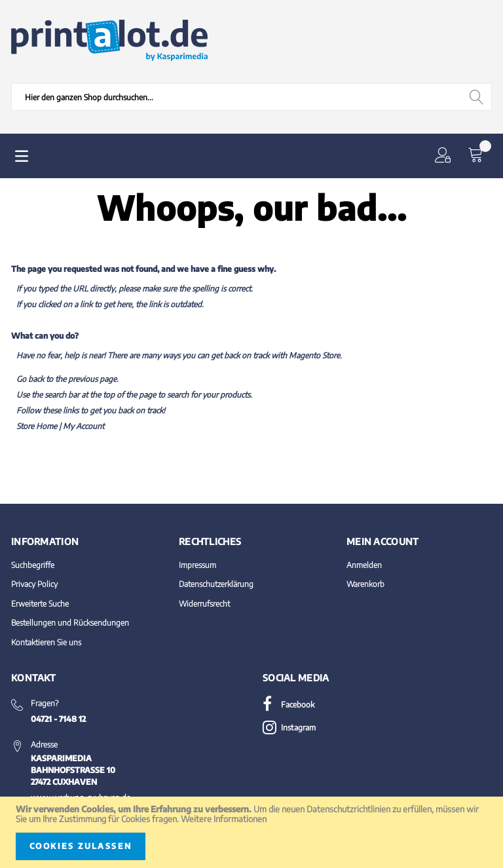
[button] (445, 156)
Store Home (37, 426)
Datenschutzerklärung (216, 584)
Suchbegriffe (33, 565)
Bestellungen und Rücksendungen (70, 623)
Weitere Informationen (224, 819)
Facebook (289, 705)
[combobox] (251, 97)
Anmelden (364, 565)
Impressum (197, 565)
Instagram (289, 727)
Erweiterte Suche (40, 604)
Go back (30, 379)
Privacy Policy (34, 584)
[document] (251, 832)
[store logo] (109, 41)
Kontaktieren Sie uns (46, 642)
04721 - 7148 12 (58, 719)
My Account (84, 426)
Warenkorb (365, 584)
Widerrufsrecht (204, 604)
